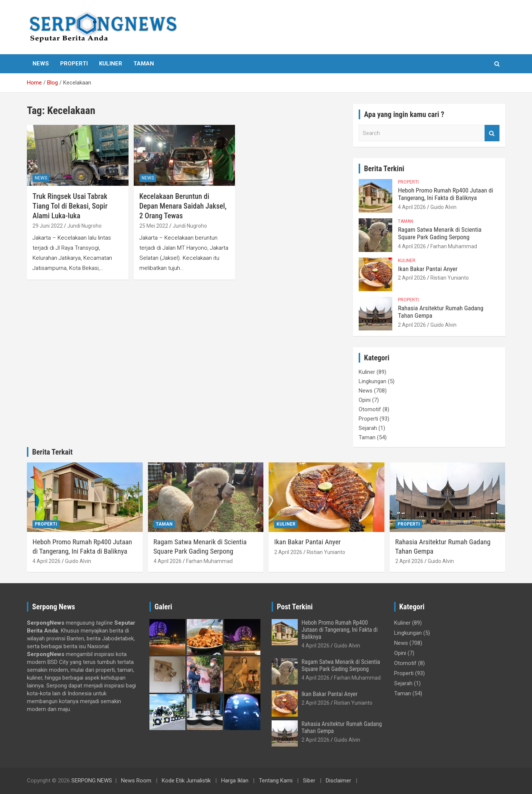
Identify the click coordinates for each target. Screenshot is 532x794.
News (41, 64)
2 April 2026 (412, 278)
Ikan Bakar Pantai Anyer (428, 269)
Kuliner (111, 64)
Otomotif (370, 409)
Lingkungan (372, 381)
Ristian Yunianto (450, 278)
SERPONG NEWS (92, 781)
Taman (144, 64)
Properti (74, 64)
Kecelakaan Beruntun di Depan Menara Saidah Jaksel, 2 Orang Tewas (183, 206)
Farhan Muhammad (454, 246)
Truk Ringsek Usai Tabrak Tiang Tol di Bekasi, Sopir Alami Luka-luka (70, 206)
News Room (136, 781)
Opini (365, 400)
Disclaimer (338, 781)
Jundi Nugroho (84, 226)
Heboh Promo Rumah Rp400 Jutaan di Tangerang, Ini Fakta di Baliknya (446, 194)
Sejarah (368, 428)
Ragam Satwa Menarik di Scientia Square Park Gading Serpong (440, 233)
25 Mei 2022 (154, 226)
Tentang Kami (276, 781)
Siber (309, 781)
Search (492, 133)
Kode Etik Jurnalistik (186, 781)
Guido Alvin (443, 207)
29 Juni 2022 (48, 226)
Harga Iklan (235, 781)
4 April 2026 (412, 207)
